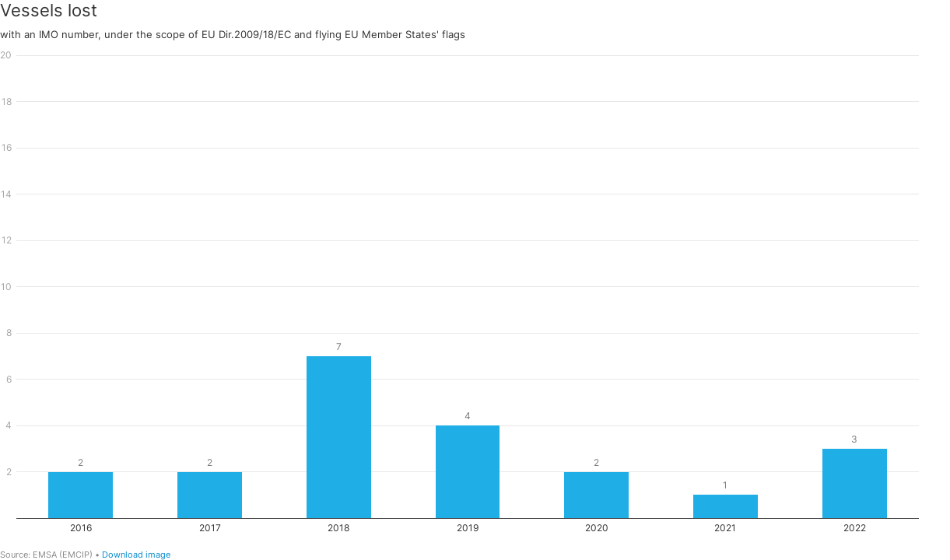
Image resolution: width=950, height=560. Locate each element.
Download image (136, 555)
